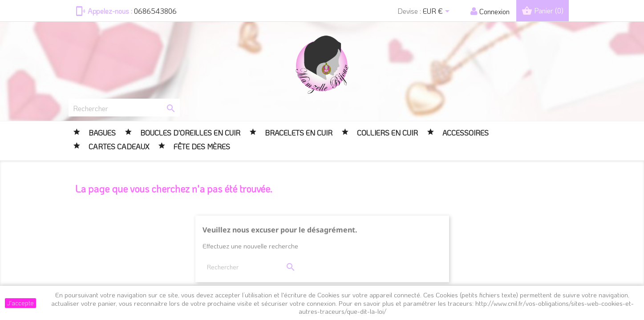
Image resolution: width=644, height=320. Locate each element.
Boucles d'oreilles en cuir (189, 133)
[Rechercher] (124, 108)
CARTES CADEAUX (118, 146)
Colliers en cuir (387, 133)
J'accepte (20, 303)
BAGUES (101, 133)
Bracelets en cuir (298, 133)
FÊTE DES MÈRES (201, 146)
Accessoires (465, 133)
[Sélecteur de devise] (438, 12)
